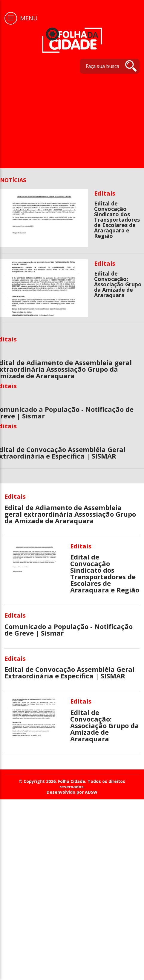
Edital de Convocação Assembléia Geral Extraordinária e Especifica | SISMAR (69, 672)
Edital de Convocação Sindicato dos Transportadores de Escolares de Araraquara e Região (117, 220)
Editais (105, 193)
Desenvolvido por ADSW (72, 792)
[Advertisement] (70, 118)
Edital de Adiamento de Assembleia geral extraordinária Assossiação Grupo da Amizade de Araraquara (70, 514)
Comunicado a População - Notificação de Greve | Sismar (69, 630)
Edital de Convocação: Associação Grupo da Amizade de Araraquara (118, 284)
